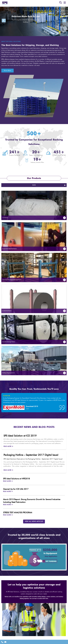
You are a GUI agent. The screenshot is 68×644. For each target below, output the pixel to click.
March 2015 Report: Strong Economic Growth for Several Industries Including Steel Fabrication (32, 501)
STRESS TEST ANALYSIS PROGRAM (18, 513)
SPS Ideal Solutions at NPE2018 (16, 479)
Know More (7, 71)
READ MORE (8, 446)
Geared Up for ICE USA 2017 (16, 489)
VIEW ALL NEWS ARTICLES (34, 521)
